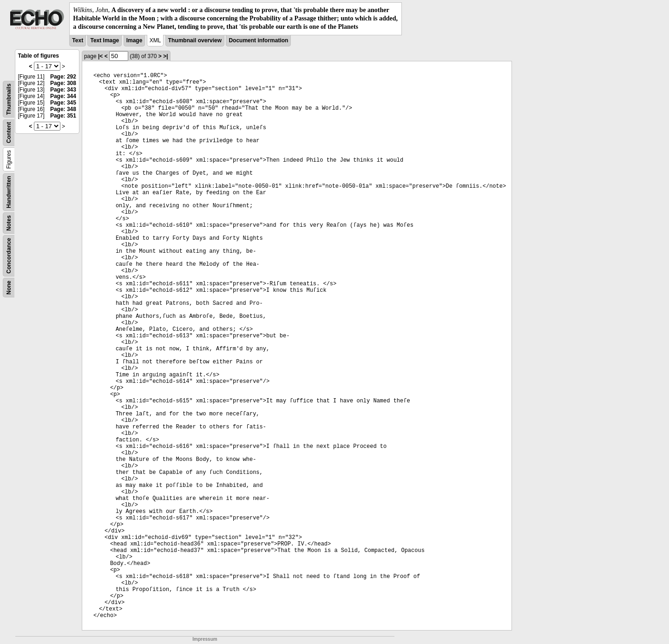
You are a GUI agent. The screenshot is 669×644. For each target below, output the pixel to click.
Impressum (205, 639)
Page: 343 (63, 90)
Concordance (9, 256)
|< (100, 56)
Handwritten (9, 192)
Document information (258, 40)
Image (134, 40)
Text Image (105, 40)
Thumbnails (9, 99)
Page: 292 (63, 77)
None (9, 288)
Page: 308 (63, 83)
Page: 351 (63, 116)
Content (9, 132)
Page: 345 (63, 103)
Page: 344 (63, 96)
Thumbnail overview (195, 40)
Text (78, 40)
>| (165, 56)
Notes (9, 223)
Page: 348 (63, 109)
